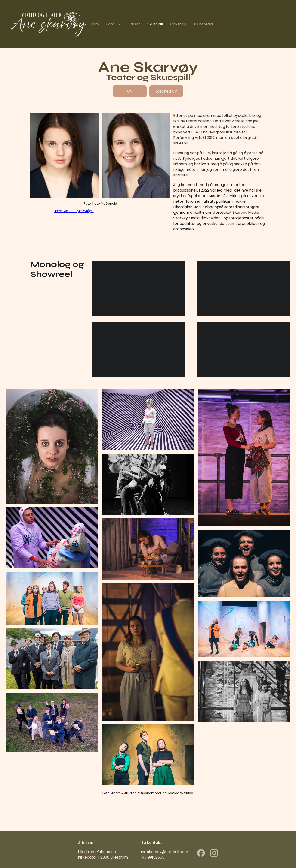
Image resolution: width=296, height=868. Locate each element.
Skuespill (155, 24)
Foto (110, 24)
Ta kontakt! (204, 24)
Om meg (178, 24)
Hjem (94, 24)
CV (130, 91)
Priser (135, 24)
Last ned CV (166, 91)
